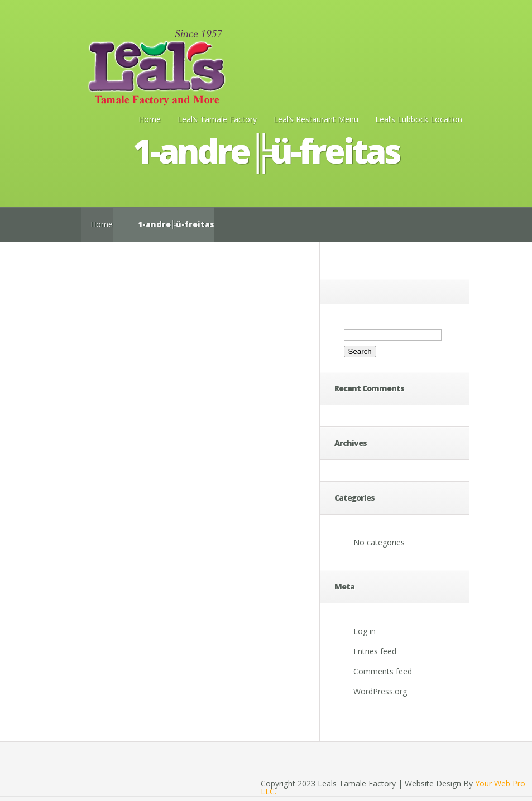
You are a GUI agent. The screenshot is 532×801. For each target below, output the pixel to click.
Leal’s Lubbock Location (419, 119)
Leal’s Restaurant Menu (316, 119)
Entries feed (375, 651)
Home (150, 119)
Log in (365, 631)
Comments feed (383, 671)
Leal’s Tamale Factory (217, 119)
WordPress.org (380, 691)
